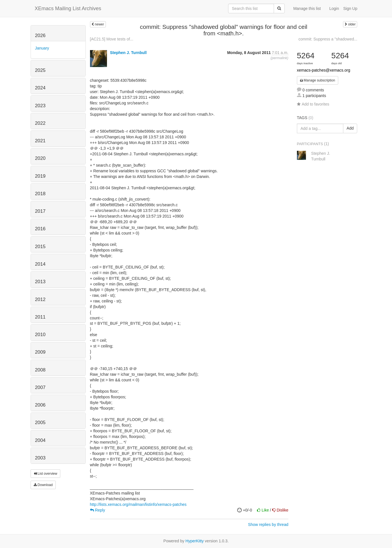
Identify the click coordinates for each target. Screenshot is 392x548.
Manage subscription (318, 80)
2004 (40, 440)
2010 (40, 335)
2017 (40, 211)
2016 (40, 229)
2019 (40, 176)
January (42, 48)
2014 (40, 264)
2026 (40, 36)
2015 (40, 247)
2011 (40, 317)
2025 (40, 70)
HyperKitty (195, 541)
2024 (40, 88)
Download (43, 485)
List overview (46, 474)
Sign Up (350, 8)
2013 (40, 282)
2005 (40, 423)
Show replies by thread (268, 525)
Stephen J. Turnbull (128, 53)
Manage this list (307, 8)
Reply (98, 510)
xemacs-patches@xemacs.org (324, 70)
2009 (40, 352)
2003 (40, 458)
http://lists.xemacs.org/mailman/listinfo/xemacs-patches (138, 504)
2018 (40, 194)
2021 (40, 141)
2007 (40, 387)
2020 (40, 158)
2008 (40, 370)
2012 (40, 299)
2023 (40, 106)
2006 (40, 405)
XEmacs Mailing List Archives (68, 8)
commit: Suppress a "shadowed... (328, 39)
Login (334, 8)
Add (350, 128)
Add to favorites (313, 104)
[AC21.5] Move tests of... (112, 39)
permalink (279, 58)
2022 (40, 123)
